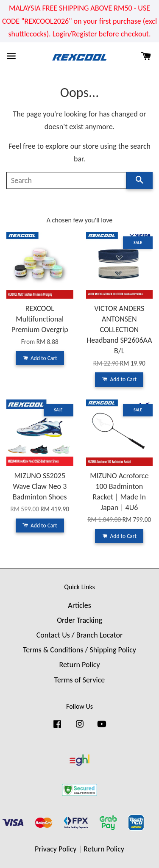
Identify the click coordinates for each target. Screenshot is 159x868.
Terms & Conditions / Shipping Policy (79, 650)
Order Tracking (79, 620)
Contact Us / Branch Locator (80, 635)
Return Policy (79, 665)
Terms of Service (79, 680)
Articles (79, 605)
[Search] (66, 180)
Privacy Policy (56, 849)
